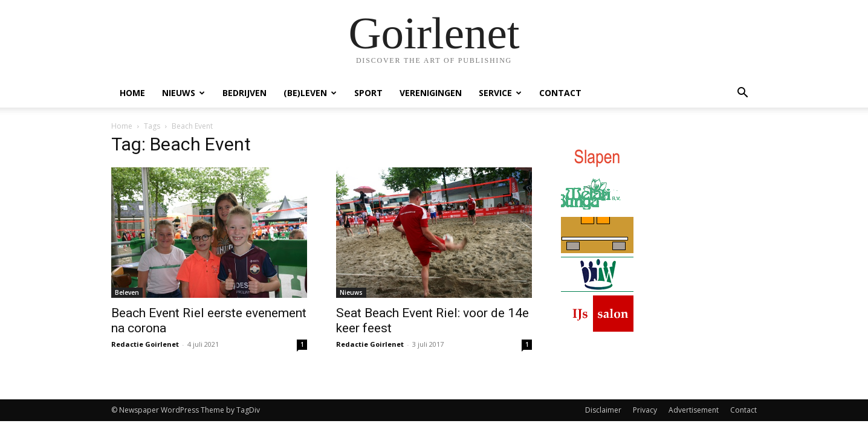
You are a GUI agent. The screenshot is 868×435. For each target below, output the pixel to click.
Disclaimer (603, 410)
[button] (742, 94)
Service (500, 93)
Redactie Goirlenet (145, 344)
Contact (560, 93)
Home (132, 93)
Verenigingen (431, 93)
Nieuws (183, 93)
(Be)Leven (310, 93)
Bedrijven (245, 93)
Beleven (127, 292)
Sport (368, 93)
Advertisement (694, 410)
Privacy (645, 410)
